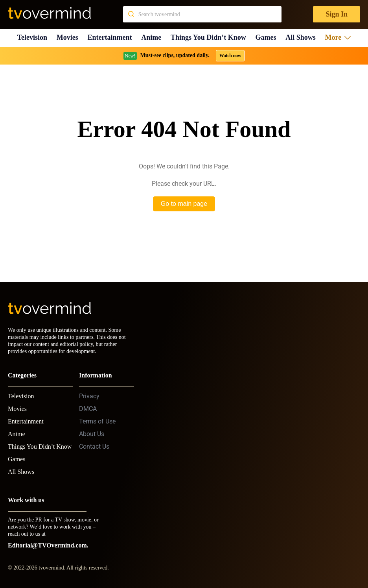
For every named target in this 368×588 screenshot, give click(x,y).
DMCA (88, 409)
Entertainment (110, 37)
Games (266, 37)
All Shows (301, 37)
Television (32, 37)
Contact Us (94, 447)
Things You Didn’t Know (208, 37)
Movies (67, 37)
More (338, 37)
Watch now (230, 55)
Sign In (337, 14)
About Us (92, 434)
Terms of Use (97, 421)
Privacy (89, 396)
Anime (151, 37)
